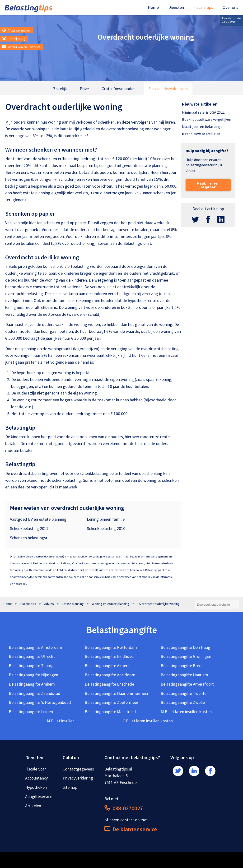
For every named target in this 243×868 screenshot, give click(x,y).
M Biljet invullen (61, 721)
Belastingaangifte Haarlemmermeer (117, 693)
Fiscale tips (203, 7)
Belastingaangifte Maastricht (110, 712)
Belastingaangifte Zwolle (183, 702)
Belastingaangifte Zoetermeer (112, 702)
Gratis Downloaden (119, 89)
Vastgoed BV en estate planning (38, 519)
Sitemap (70, 787)
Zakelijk (60, 89)
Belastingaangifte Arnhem (32, 684)
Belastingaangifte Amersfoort (187, 684)
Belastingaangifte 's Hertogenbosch (41, 702)
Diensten (176, 7)
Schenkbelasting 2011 (29, 528)
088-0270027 (124, 808)
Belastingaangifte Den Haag (185, 647)
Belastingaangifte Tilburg (31, 666)
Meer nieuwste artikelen (201, 134)
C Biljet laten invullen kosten (148, 721)
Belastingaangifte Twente (184, 693)
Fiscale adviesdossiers (168, 89)
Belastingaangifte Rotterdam (111, 647)
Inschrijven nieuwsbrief (21, 47)
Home (153, 7)
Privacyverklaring (78, 778)
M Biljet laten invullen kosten (186, 712)
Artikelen (33, 806)
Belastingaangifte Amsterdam (35, 647)
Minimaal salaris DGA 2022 (203, 112)
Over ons (230, 7)
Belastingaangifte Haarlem (184, 675)
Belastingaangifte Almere (107, 666)
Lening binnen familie (106, 519)
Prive (84, 89)
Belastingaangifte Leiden (31, 712)
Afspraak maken (16, 30)
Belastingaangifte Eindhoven (110, 656)
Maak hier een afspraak (208, 185)
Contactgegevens (78, 769)
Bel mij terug (14, 39)
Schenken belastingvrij (30, 538)
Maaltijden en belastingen (203, 126)
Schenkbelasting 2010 (106, 528)
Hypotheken (36, 787)
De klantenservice (131, 829)
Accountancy (36, 778)
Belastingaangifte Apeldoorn (110, 675)
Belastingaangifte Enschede (109, 684)
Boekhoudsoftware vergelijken (207, 119)
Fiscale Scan (36, 769)
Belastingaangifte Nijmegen (33, 675)
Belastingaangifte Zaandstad (35, 693)
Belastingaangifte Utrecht (32, 656)
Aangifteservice (39, 796)
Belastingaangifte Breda (182, 666)
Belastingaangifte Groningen (186, 656)
